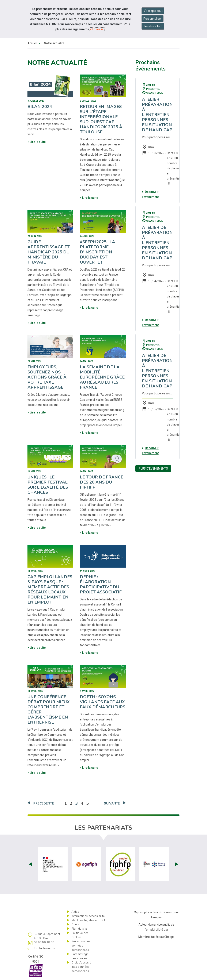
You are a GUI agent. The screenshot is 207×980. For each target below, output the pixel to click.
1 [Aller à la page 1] (65, 803)
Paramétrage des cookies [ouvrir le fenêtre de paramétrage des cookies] (80, 956)
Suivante (112, 803)
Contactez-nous (44, 948)
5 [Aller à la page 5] (87, 803)
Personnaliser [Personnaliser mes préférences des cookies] (153, 19)
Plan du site (79, 929)
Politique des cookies (80, 935)
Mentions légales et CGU (88, 920)
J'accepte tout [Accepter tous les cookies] (153, 11)
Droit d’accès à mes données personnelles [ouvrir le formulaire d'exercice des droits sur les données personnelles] (81, 967)
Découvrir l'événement (150, 194)
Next (177, 864)
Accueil (32, 43)
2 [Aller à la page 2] (71, 803)
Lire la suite (38, 142)
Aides (75, 912)
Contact (77, 924)
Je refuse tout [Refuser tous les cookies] (153, 26)
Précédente (44, 803)
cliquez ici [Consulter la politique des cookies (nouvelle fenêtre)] (97, 29)
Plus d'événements (153, 469)
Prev (30, 864)
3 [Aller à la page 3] (76, 803)
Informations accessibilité (88, 916)
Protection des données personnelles (81, 946)
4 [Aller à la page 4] (82, 803)
